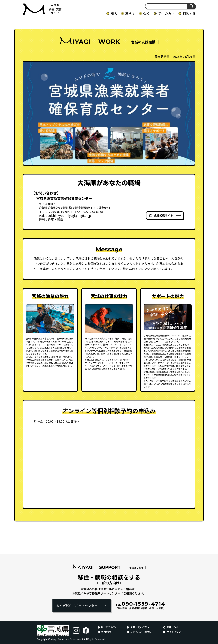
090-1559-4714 (141, 604)
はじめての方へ (109, 627)
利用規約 (106, 632)
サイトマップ (174, 632)
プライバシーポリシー (142, 632)
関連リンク (173, 627)
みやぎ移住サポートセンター (77, 606)
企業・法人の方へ (140, 627)
